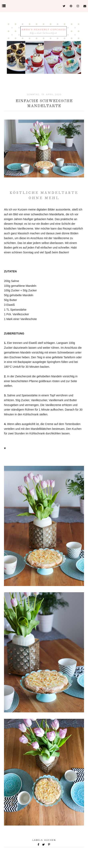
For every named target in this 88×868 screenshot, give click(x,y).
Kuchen (50, 840)
